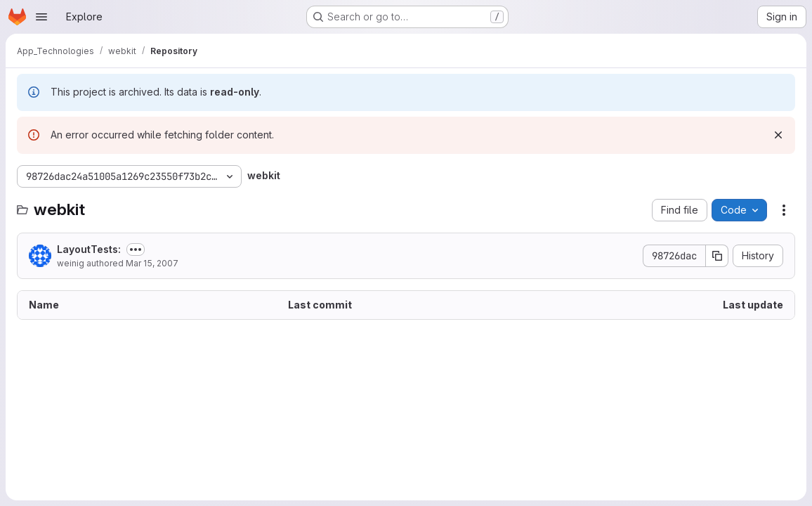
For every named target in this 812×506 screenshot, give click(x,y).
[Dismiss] (778, 135)
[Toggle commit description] (136, 249)
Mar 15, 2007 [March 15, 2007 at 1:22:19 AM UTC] (152, 263)
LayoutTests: (89, 249)
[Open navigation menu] (41, 17)
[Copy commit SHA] (717, 256)
